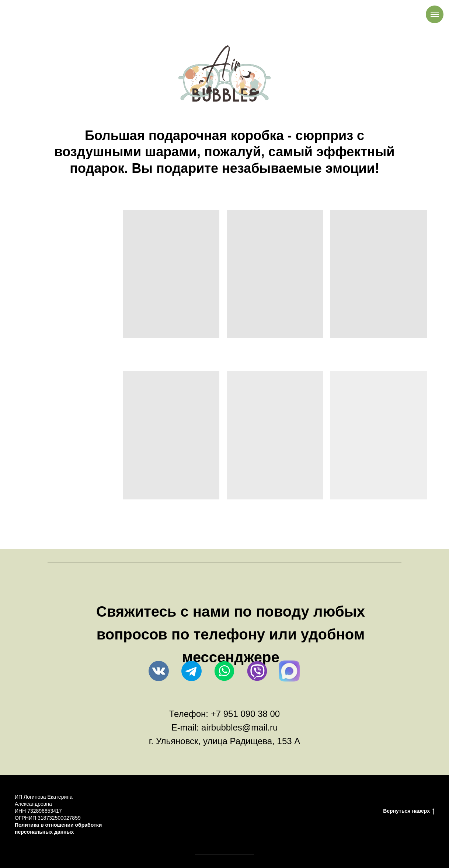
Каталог (297, 811)
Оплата (151, 811)
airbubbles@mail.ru (239, 727)
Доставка (263, 811)
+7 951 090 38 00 (246, 714)
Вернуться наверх (409, 811)
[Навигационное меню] (435, 14)
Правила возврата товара (206, 811)
